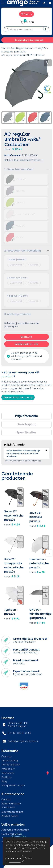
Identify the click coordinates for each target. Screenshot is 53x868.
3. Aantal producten (18, 314)
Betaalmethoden (11, 804)
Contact (6, 799)
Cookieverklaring (11, 834)
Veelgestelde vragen (13, 786)
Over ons (6, 756)
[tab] (26, 416)
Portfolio (6, 777)
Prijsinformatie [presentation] (26, 416)
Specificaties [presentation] (26, 432)
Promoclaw (8, 769)
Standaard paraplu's (13, 52)
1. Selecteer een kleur (19, 169)
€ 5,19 (12, 576)
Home (5, 48)
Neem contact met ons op (18, 397)
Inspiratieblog (10, 761)
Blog (4, 781)
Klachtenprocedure (12, 812)
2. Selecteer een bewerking (23, 251)
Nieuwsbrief (8, 773)
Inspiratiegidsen (11, 765)
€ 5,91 (12, 619)
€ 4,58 (12, 524)
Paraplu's (41, 48)
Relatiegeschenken (22, 48)
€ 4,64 (37, 526)
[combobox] (22, 29)
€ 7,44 (37, 623)
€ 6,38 (37, 572)
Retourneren (8, 808)
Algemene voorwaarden (15, 830)
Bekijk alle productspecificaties (23, 160)
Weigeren (29, 858)
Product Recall (10, 816)
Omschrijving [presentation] (26, 424)
